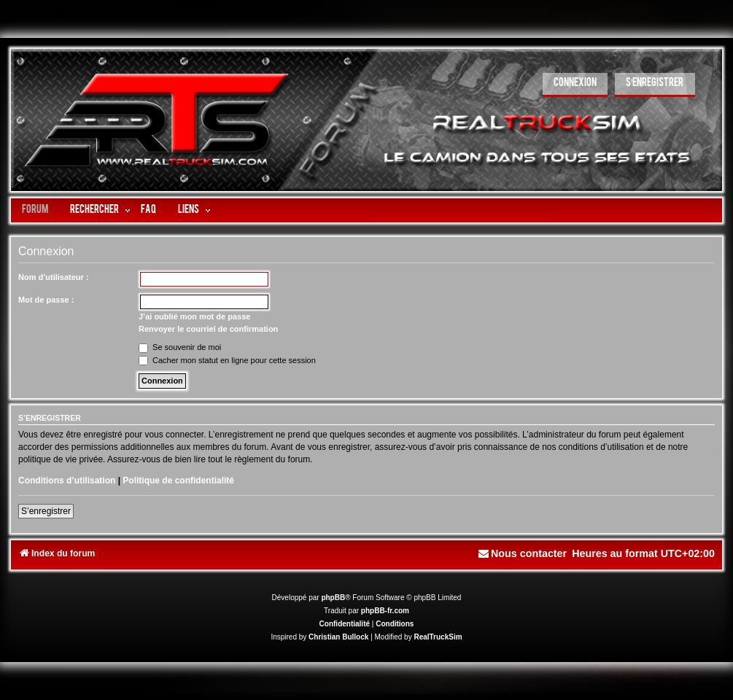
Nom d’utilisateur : (54, 277)
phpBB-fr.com (385, 611)
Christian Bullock (338, 637)
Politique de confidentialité (178, 481)
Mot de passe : (46, 300)
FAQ (148, 210)
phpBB (333, 598)
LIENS (189, 210)
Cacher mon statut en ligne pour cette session (227, 360)
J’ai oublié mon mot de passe (194, 316)
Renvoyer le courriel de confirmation (208, 329)
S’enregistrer (46, 511)
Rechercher (94, 210)
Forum (35, 210)
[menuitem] (575, 85)
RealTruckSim (438, 637)
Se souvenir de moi (180, 347)
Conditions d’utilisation (67, 481)
